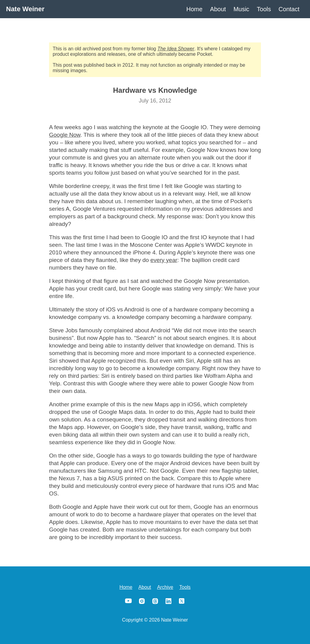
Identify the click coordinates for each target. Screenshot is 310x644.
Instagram (142, 601)
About (218, 9)
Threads (155, 601)
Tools (264, 9)
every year (164, 260)
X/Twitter (182, 601)
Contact (289, 9)
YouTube (128, 601)
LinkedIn (168, 601)
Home (195, 9)
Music (241, 9)
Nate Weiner (25, 9)
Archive (165, 587)
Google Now (65, 135)
